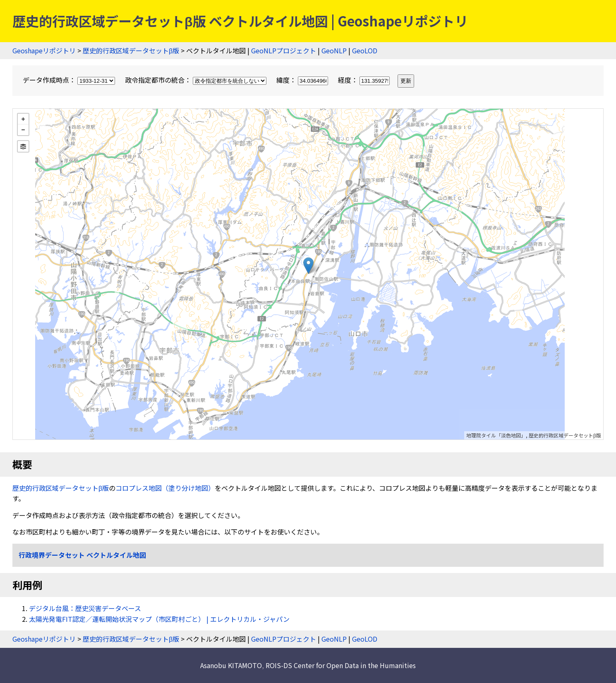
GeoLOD (365, 50)
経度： (365, 80)
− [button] (23, 130)
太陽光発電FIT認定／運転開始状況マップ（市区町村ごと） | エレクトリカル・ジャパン (159, 619)
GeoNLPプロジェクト (284, 50)
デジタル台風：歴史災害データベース (85, 608)
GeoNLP (334, 50)
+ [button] (23, 119)
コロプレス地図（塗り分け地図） (165, 488)
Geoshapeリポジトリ (44, 50)
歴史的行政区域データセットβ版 (131, 50)
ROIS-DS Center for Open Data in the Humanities (341, 665)
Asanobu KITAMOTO (231, 665)
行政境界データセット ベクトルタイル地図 (82, 555)
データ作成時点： (70, 80)
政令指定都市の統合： (197, 80)
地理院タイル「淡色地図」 (496, 435)
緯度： (303, 80)
